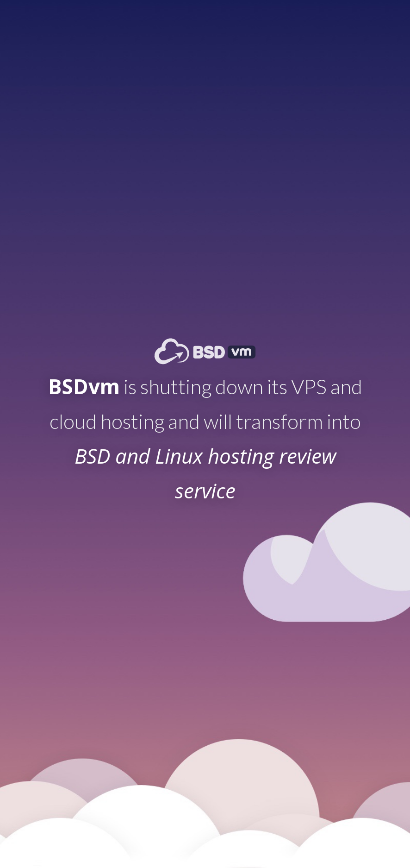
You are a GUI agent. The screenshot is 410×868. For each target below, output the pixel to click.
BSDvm (84, 386)
